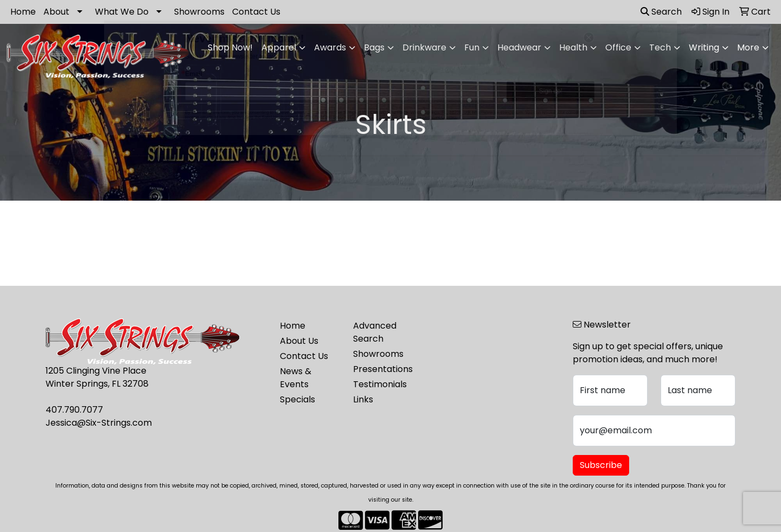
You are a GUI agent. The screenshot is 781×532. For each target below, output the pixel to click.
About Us (299, 341)
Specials (297, 399)
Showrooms (199, 12)
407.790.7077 (74, 410)
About (56, 12)
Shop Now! (230, 47)
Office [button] (618, 47)
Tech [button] (660, 47)
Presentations (383, 369)
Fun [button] (472, 47)
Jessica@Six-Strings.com (99, 423)
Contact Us (256, 12)
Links (363, 399)
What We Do (122, 12)
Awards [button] (330, 47)
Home (23, 12)
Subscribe (601, 465)
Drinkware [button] (424, 47)
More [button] (748, 47)
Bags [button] (374, 47)
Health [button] (573, 47)
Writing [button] (704, 47)
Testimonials (380, 384)
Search (661, 12)
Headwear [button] (519, 47)
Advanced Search (375, 332)
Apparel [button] (279, 47)
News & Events (296, 378)
